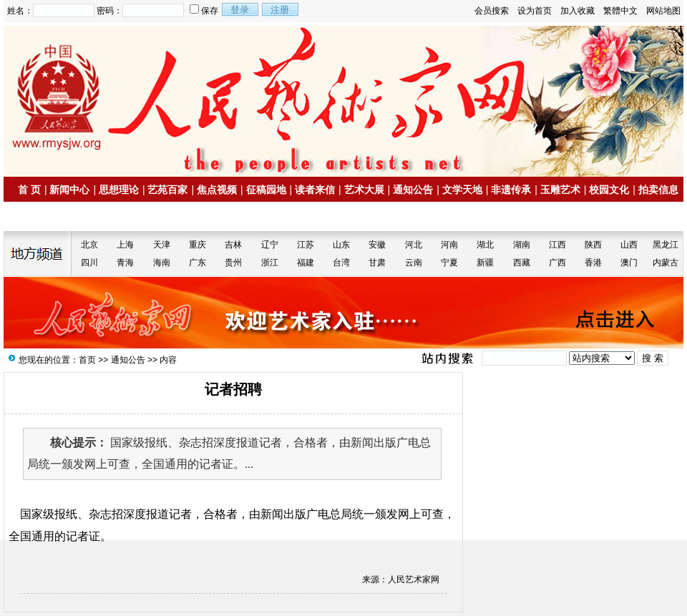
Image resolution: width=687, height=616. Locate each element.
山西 (629, 245)
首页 (87, 360)
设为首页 (535, 11)
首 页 (29, 190)
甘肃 (377, 263)
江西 (557, 245)
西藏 (522, 263)
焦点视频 (217, 190)
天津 (162, 245)
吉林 (233, 245)
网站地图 (663, 11)
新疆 (485, 263)
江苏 (306, 245)
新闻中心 (69, 190)
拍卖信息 (658, 190)
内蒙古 (666, 263)
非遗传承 (511, 190)
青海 (125, 263)
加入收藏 (578, 11)
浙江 (270, 263)
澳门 (629, 263)
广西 (557, 263)
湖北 (485, 245)
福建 (306, 263)
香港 (593, 263)
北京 (89, 245)
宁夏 (449, 263)
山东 (341, 245)
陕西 (593, 245)
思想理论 (119, 190)
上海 (125, 245)
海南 (162, 263)
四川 (89, 263)
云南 (414, 263)
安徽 (377, 245)
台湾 (341, 263)
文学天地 (462, 190)
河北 (414, 245)
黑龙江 (666, 245)
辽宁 (270, 245)
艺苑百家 (167, 190)
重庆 (198, 245)
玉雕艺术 (560, 190)
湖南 (522, 245)
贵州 (233, 263)
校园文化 (609, 190)
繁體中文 (620, 11)
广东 (198, 263)
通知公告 (413, 190)
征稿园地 (266, 190)
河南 (449, 245)
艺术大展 (364, 190)
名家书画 (44, 217)
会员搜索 (492, 11)
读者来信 (315, 190)
